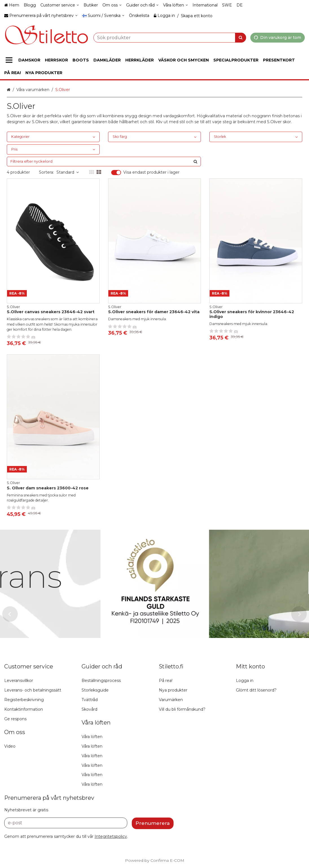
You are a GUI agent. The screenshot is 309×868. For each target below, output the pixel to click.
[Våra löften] (176, 5)
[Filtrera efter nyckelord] (104, 162)
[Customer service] (60, 5)
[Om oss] (112, 5)
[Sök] (241, 37)
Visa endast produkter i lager (151, 172)
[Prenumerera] (153, 823)
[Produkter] (9, 60)
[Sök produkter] (170, 37)
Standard (68, 172)
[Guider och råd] (142, 5)
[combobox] (170, 37)
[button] (111, 836)
